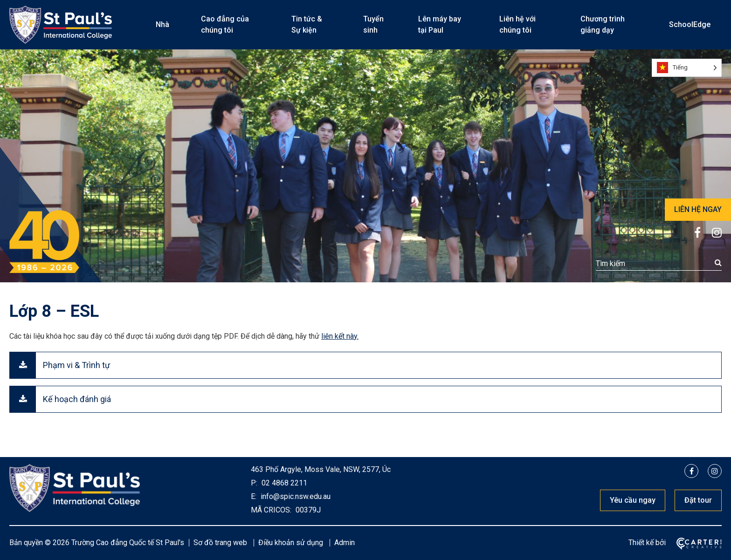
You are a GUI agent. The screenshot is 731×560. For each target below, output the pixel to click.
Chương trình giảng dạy (603, 24)
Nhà (162, 24)
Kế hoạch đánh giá (77, 399)
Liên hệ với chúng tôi (517, 24)
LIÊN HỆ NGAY (698, 209)
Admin (345, 543)
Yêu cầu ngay (633, 500)
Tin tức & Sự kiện (307, 24)
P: (254, 483)
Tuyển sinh (373, 24)
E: (254, 496)
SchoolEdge (690, 24)
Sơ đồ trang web (220, 543)
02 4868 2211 (283, 483)
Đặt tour (698, 500)
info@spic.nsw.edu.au (295, 496)
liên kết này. (340, 336)
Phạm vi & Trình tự (76, 365)
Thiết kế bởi (647, 543)
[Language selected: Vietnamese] (687, 68)
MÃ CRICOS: (271, 510)
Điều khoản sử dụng (291, 543)
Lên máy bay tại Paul (440, 24)
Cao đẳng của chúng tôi (225, 24)
